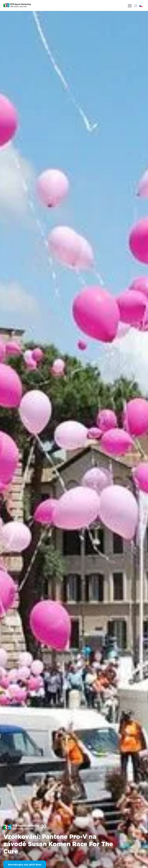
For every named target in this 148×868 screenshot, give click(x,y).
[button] (141, 6)
